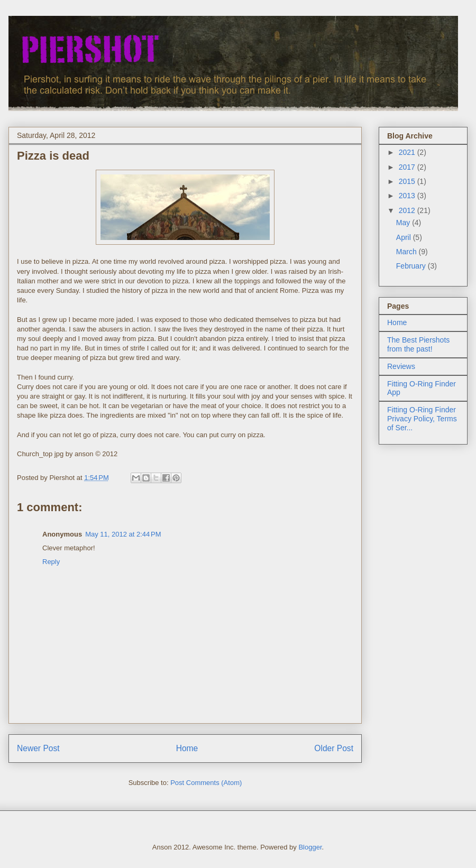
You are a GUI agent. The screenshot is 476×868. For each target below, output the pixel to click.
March (408, 252)
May (404, 223)
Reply (51, 562)
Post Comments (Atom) (206, 783)
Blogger (310, 847)
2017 (408, 167)
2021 (408, 152)
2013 (408, 196)
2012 (408, 210)
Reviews (401, 366)
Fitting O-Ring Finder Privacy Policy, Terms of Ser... (422, 419)
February (412, 266)
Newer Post (38, 748)
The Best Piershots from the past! (418, 344)
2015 (408, 181)
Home (187, 748)
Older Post (334, 748)
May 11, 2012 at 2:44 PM (123, 534)
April (405, 237)
